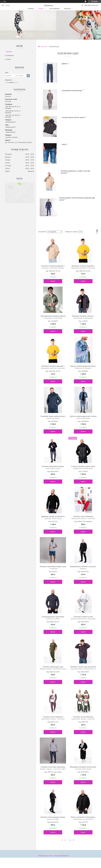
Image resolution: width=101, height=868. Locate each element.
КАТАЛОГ (44, 47)
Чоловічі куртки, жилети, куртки (73, 117)
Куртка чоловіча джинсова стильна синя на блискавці (83, 417)
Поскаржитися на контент (45, 856)
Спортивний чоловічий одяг (72, 91)
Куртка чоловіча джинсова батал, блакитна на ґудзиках (83, 367)
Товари (41, 9)
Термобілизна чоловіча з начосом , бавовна (83, 568)
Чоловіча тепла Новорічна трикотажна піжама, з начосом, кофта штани (83, 519)
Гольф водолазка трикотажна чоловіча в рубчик (53, 618)
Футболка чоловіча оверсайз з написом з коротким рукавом (53, 267)
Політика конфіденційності (61, 856)
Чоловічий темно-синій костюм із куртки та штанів (53, 417)
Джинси (65, 64)
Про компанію (55, 9)
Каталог (9, 52)
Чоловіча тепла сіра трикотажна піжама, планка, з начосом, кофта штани (53, 769)
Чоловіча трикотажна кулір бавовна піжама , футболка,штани (53, 668)
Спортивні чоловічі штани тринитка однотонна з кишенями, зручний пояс (83, 619)
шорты (64, 144)
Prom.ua (60, 852)
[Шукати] (3, 5)
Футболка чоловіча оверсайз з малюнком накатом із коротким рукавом (83, 268)
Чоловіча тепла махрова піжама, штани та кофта (53, 818)
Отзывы (8, 59)
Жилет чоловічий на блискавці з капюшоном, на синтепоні (83, 818)
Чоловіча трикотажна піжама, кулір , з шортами (53, 568)
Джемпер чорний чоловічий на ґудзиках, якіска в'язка (53, 517)
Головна (31, 9)
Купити (53, 281)
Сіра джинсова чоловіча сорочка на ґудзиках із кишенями (53, 317)
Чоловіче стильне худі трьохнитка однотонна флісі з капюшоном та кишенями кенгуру (83, 669)
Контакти (67, 9)
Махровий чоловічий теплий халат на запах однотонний (83, 768)
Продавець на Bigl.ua (50, 854)
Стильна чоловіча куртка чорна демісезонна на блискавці (83, 467)
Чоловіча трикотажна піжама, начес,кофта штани (53, 467)
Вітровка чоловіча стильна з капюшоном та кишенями (83, 317)
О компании (9, 55)
